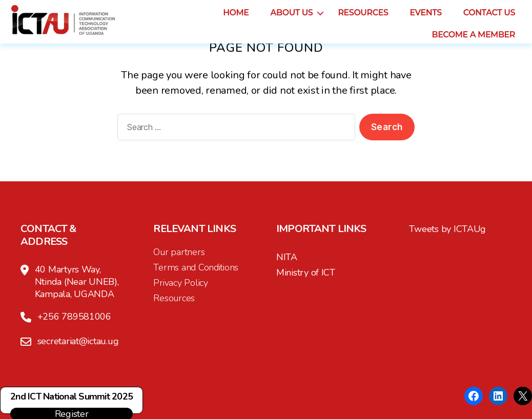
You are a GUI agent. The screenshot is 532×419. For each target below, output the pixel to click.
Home (236, 13)
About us (292, 13)
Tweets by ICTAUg (447, 229)
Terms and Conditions (196, 267)
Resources (363, 13)
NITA (287, 257)
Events (425, 13)
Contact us (489, 13)
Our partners (179, 252)
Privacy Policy (180, 283)
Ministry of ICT (306, 273)
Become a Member (473, 35)
